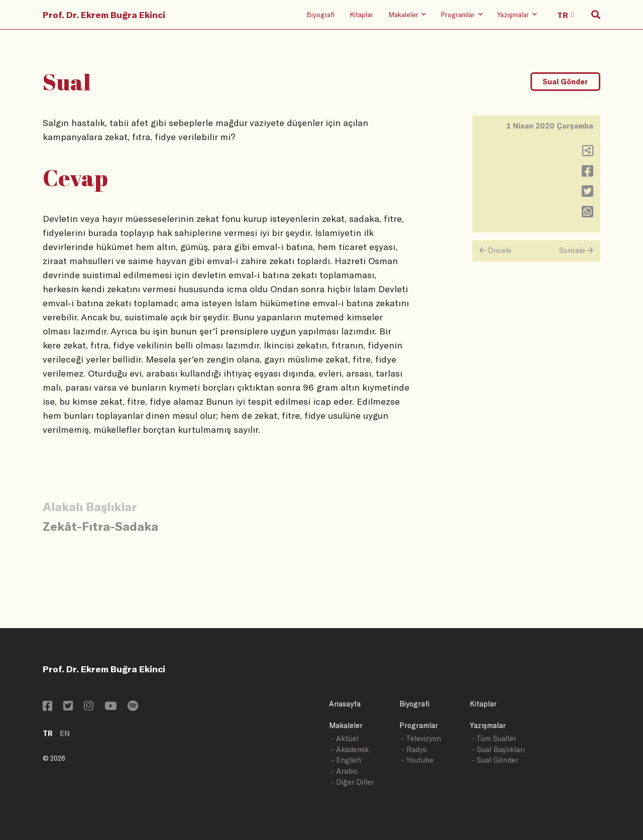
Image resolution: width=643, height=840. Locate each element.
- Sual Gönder (495, 760)
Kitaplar (361, 14)
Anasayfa (345, 704)
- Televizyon (421, 738)
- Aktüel (345, 738)
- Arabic (345, 771)
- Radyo (414, 749)
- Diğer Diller (353, 782)
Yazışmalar (488, 725)
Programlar (419, 725)
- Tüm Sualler (494, 738)
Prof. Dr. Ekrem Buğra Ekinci (104, 15)
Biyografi (320, 14)
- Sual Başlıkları (498, 749)
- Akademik (350, 749)
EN (65, 733)
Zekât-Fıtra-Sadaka (100, 526)
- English (346, 760)
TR (48, 733)
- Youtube (417, 760)
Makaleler (346, 725)
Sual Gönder (565, 82)
